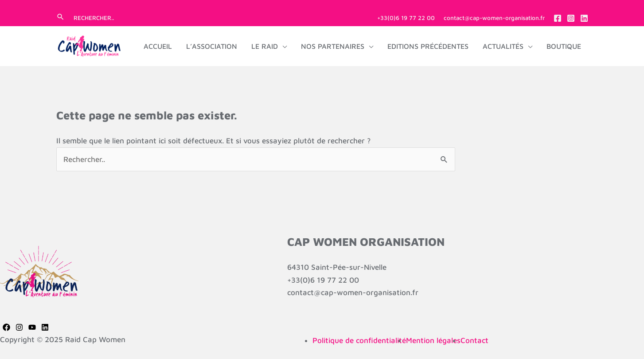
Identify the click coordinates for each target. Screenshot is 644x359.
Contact (474, 340)
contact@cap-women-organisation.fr (494, 18)
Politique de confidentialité (359, 340)
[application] (282, 46)
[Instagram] (571, 18)
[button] (60, 17)
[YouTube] (32, 327)
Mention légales (433, 340)
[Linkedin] (584, 18)
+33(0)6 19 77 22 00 (406, 18)
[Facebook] (558, 18)
